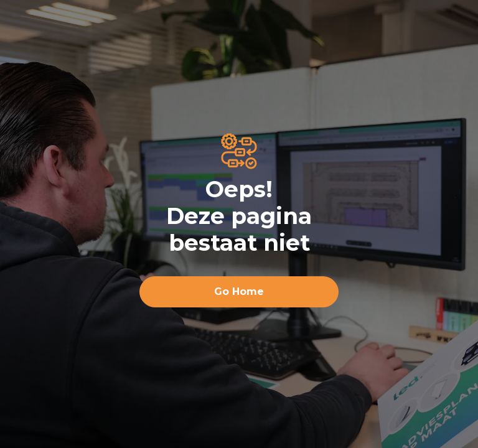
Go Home (239, 292)
